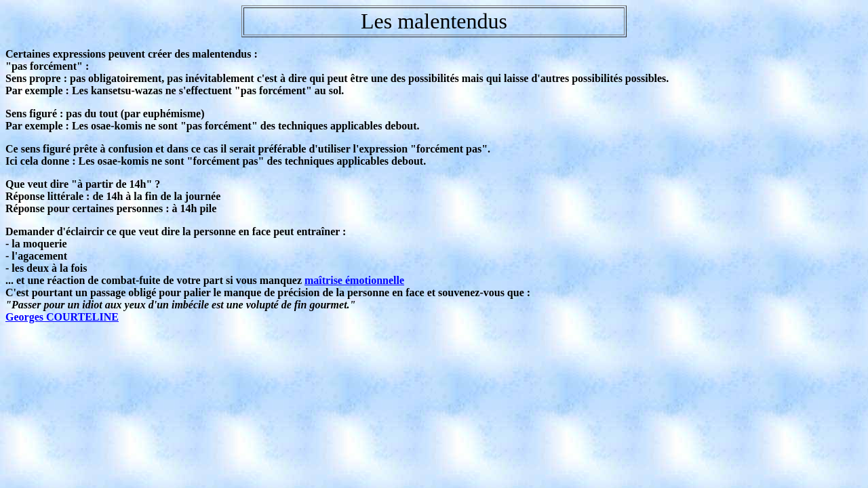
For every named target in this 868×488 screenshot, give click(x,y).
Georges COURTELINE (62, 317)
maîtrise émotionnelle (354, 280)
